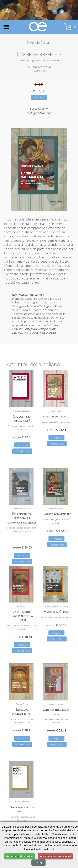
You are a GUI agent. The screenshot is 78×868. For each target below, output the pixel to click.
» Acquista (39, 97)
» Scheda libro (22, 450)
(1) (70, 27)
